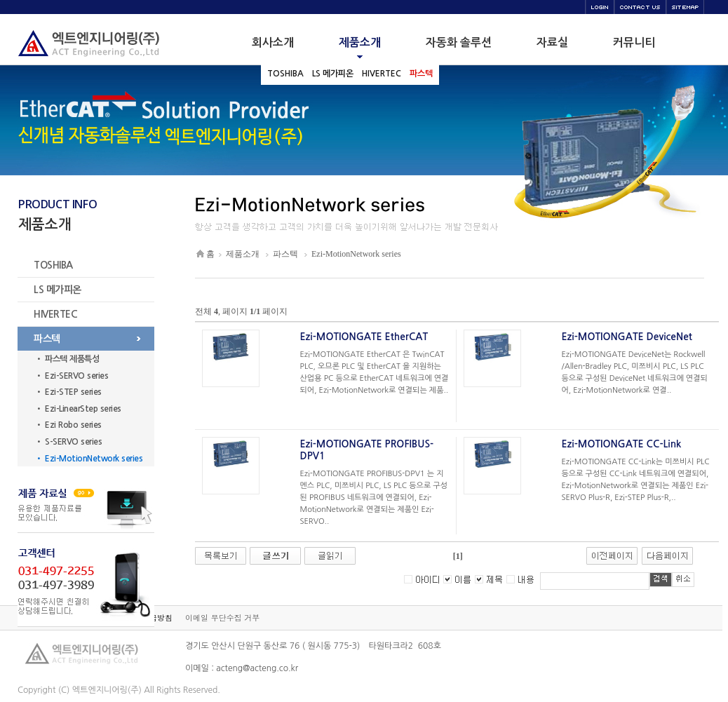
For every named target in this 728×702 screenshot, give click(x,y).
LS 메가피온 (58, 290)
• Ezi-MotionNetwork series (89, 459)
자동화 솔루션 (459, 42)
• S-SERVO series (68, 442)
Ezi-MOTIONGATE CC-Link (622, 444)
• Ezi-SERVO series (72, 376)
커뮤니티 (634, 42)
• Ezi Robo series (68, 425)
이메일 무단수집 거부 (222, 617)
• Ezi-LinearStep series (78, 409)
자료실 (552, 42)
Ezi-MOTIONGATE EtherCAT (364, 337)
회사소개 (273, 42)
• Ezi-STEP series (68, 392)
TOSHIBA (53, 265)
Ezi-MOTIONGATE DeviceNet (627, 337)
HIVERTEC (55, 314)
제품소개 (243, 254)
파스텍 (47, 339)
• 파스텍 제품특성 (67, 359)
